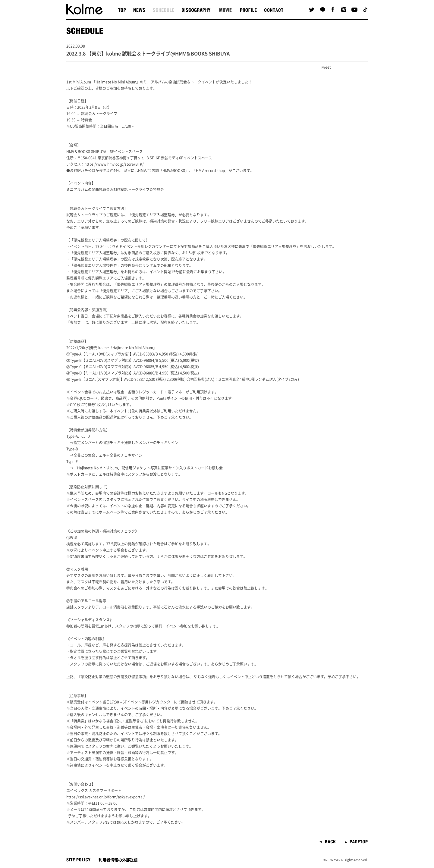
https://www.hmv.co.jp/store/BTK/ (114, 164)
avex (337, 860)
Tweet (325, 67)
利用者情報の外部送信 (118, 860)
